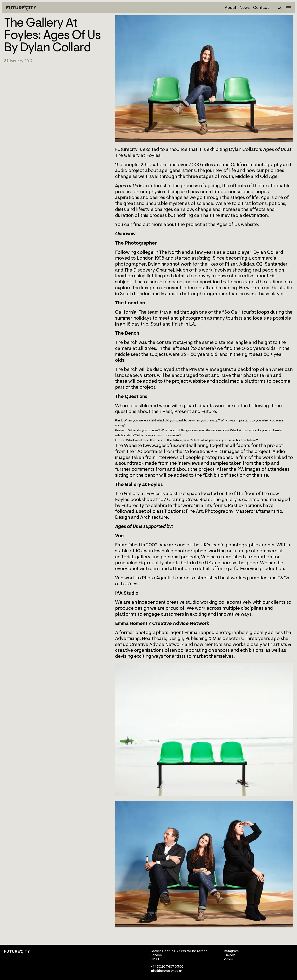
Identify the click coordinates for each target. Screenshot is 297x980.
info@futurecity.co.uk (166, 971)
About (231, 8)
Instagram (231, 951)
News (245, 8)
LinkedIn (230, 955)
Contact (261, 8)
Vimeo (228, 959)
